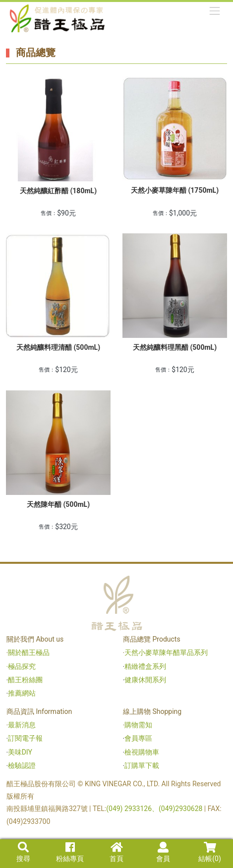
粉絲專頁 (70, 852)
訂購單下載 (142, 765)
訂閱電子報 (25, 738)
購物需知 (138, 725)
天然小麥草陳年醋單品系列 (167, 652)
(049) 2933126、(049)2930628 (155, 809)
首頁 (116, 852)
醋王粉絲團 (25, 680)
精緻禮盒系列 (146, 666)
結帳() (210, 852)
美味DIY (20, 752)
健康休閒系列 (145, 680)
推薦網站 (22, 693)
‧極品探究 (21, 666)
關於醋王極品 (29, 652)
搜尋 (23, 852)
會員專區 (138, 738)
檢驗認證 (22, 765)
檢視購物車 (142, 752)
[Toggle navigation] (215, 11)
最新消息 (22, 725)
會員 (163, 852)
